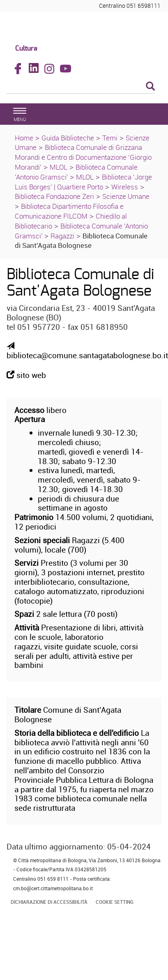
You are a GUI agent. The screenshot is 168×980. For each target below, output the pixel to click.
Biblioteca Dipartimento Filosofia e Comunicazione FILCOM (69, 211)
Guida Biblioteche (68, 138)
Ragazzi (62, 236)
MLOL (59, 167)
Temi (110, 138)
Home (24, 138)
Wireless (125, 187)
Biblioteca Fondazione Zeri (54, 196)
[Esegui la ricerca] (150, 87)
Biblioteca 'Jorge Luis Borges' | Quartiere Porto (83, 182)
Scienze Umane (126, 196)
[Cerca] (81, 87)
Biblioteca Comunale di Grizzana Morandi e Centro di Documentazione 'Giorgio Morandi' (83, 157)
